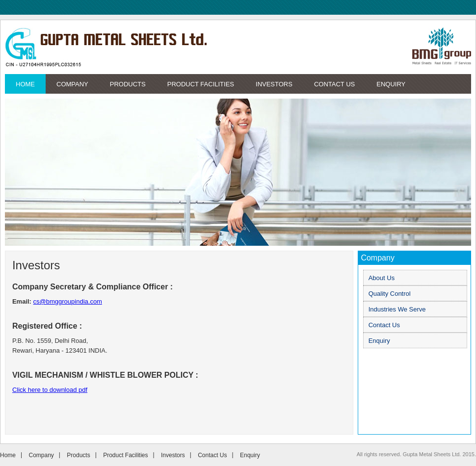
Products (128, 84)
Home (25, 84)
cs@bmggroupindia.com (68, 301)
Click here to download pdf (50, 390)
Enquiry (391, 84)
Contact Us (334, 84)
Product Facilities (201, 84)
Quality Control (390, 294)
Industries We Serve (397, 309)
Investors (274, 84)
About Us (382, 278)
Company (72, 84)
